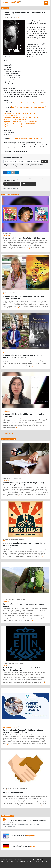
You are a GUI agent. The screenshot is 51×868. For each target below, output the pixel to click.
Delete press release (12, 184)
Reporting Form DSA (43, 861)
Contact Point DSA (33, 861)
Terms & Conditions (22, 861)
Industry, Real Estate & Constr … (18, 600)
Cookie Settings (5, 863)
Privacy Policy (13, 861)
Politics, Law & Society (15, 479)
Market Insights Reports (9, 790)
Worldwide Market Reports (10, 728)
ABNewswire (6, 480)
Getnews (5, 665)
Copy (44, 162)
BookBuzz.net (17, 19)
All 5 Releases (7, 434)
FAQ (2, 861)
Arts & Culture (20, 17)
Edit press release (28, 184)
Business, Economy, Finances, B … (18, 664)
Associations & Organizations (17, 539)
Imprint (6, 861)
